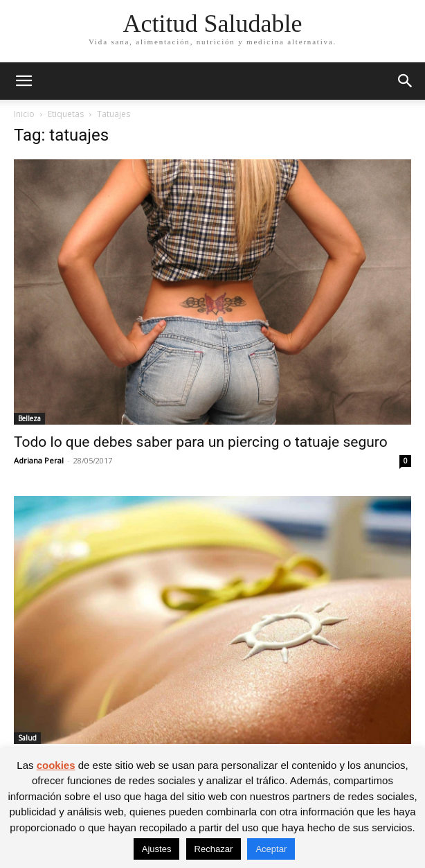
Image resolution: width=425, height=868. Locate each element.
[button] (24, 81)
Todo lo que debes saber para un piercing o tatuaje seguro (201, 442)
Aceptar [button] (271, 849)
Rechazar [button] (214, 849)
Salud (27, 738)
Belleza (29, 418)
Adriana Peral (39, 460)
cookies (56, 765)
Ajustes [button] (157, 849)
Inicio (24, 114)
